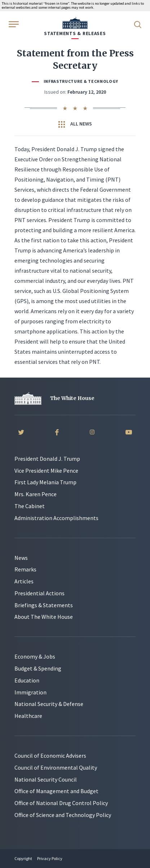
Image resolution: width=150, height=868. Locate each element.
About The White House (44, 617)
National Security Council (46, 779)
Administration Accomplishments (56, 518)
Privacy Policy (50, 858)
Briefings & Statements (44, 605)
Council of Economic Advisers (50, 756)
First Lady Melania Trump (45, 482)
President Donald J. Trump (47, 459)
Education (27, 680)
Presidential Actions (39, 593)
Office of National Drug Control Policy (61, 803)
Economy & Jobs (35, 656)
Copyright (23, 858)
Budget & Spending (38, 668)
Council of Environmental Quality (56, 767)
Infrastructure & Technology (81, 81)
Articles (24, 581)
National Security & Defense (49, 704)
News (21, 558)
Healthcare (28, 716)
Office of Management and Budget (56, 791)
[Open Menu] (13, 24)
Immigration (30, 692)
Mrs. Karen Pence (36, 494)
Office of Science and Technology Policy (63, 815)
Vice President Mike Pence (46, 471)
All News (75, 124)
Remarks (25, 569)
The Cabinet (30, 506)
